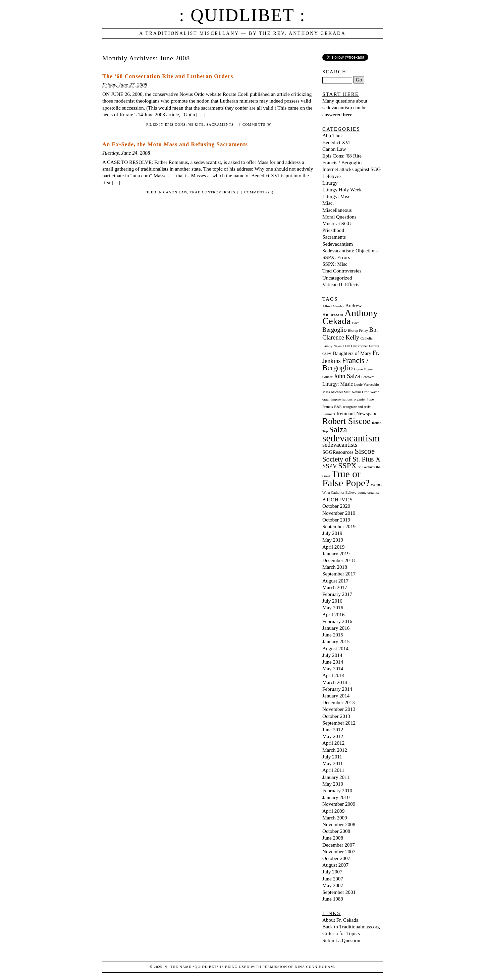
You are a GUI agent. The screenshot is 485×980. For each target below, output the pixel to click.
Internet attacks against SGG (352, 169)
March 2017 (335, 587)
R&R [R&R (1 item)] (338, 407)
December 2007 (339, 845)
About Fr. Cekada (340, 920)
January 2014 (336, 696)
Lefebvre (332, 176)
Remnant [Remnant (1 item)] (329, 414)
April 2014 (333, 675)
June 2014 (333, 662)
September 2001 (339, 892)
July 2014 (332, 655)
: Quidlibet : (242, 15)
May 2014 (333, 668)
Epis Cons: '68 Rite (184, 125)
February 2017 (337, 594)
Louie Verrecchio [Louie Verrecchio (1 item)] (366, 385)
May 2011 (333, 763)
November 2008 (339, 824)
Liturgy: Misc (336, 196)
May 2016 (333, 607)
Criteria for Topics (341, 933)
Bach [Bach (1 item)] (356, 323)
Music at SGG (337, 223)
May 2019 (333, 540)
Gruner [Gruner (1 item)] (327, 377)
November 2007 (339, 851)
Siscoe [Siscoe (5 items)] (365, 451)
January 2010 (336, 797)
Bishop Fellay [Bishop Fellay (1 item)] (358, 331)
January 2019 (336, 554)
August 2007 (335, 865)
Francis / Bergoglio (342, 162)
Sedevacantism (338, 244)
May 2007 (333, 885)
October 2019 (336, 520)
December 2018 (339, 560)
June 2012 (333, 729)
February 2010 (337, 790)
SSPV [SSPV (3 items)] (330, 466)
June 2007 (333, 879)
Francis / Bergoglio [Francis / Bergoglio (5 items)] (345, 364)
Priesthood (333, 230)
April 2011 (333, 770)
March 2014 (335, 682)
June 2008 (333, 838)
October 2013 (336, 716)
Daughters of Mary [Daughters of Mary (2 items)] (352, 353)
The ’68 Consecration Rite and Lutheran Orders (168, 76)
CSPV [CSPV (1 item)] (327, 354)
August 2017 (335, 581)
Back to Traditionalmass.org (351, 927)
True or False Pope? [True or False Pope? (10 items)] (346, 478)
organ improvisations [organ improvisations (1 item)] (337, 399)
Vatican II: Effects (341, 284)
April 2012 (333, 743)
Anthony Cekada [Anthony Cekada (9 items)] (350, 317)
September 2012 (339, 723)
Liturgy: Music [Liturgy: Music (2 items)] (338, 384)
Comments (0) (257, 125)
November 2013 (339, 709)
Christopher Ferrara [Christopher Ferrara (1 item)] (365, 346)
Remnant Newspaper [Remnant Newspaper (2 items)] (358, 413)
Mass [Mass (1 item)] (326, 392)
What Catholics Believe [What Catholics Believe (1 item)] (339, 493)
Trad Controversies (212, 192)
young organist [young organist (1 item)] (368, 493)
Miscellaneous (337, 210)
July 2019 (332, 533)
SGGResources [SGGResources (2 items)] (338, 452)
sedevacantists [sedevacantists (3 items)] (340, 445)
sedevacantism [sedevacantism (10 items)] (351, 438)
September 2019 (339, 526)
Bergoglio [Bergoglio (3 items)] (335, 330)
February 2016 (337, 621)
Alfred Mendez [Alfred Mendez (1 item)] (333, 306)
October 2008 (336, 831)
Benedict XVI (337, 142)
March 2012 (335, 750)
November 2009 (339, 804)
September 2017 (339, 574)
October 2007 (336, 858)
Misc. (328, 203)
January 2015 (336, 641)
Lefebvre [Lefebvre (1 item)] (368, 377)
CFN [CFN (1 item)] (346, 346)
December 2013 (339, 702)
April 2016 (333, 615)
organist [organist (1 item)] (360, 399)
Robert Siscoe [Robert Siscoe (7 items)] (346, 421)
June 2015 (333, 635)
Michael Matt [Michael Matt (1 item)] (341, 392)
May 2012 (333, 736)
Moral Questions (339, 217)
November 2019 (339, 513)
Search (334, 72)
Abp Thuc (333, 135)
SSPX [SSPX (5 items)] (347, 466)
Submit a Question (341, 940)
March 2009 (335, 818)
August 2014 (335, 648)
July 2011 (332, 757)
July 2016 (332, 601)
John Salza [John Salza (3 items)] (347, 376)
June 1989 (333, 899)
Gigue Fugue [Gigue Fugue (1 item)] (363, 369)
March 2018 (335, 567)
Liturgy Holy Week (342, 190)
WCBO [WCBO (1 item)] (376, 485)
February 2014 (337, 689)
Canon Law (175, 192)
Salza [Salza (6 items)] (338, 430)
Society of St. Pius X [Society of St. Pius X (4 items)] (352, 459)
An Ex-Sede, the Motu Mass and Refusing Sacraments (175, 144)
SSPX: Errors (336, 257)
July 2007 (332, 872)
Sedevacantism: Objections (350, 251)
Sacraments (220, 125)
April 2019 (333, 547)
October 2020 (336, 506)
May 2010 (333, 784)
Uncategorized (337, 278)
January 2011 (336, 777)
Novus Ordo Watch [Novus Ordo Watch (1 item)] (366, 392)
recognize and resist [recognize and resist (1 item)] (357, 407)
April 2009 (333, 811)
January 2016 (336, 628)
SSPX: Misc (335, 264)
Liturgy (330, 183)
